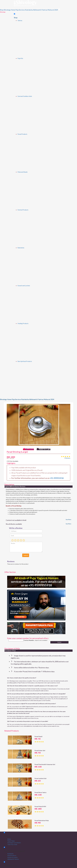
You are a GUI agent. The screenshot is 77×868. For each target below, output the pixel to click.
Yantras (20, 20)
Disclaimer (8, 651)
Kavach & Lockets (13, 857)
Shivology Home (10, 10)
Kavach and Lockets (24, 286)
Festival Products (23, 210)
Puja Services (20, 10)
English (7, 487)
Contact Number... (29, 640)
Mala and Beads (23, 172)
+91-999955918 (57, 478)
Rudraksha (29, 10)
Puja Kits (20, 58)
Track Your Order (12, 844)
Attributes (16, 487)
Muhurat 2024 (53, 10)
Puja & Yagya (11, 841)
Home (9, 839)
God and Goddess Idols (25, 96)
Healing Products (23, 323)
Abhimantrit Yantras (40, 10)
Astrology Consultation (14, 843)
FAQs (14, 651)
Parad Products (22, 134)
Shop (2, 10)
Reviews (22, 487)
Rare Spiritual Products (25, 361)
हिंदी (11, 487)
